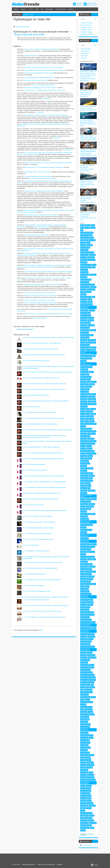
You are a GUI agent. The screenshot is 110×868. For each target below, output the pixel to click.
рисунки (90, 653)
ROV (92, 238)
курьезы (83, 449)
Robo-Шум (84, 56)
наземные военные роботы (86, 496)
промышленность (86, 620)
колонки (83, 426)
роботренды (84, 665)
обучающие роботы (87, 525)
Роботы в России (61, 9)
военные (92, 310)
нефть (83, 507)
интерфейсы (92, 399)
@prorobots (80, 3)
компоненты (91, 434)
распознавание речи (87, 639)
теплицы (83, 763)
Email (92, 834)
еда (88, 374)
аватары (83, 245)
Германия (84, 325)
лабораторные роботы (87, 451)
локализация (85, 461)
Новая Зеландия (86, 509)
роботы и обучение (86, 672)
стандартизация (85, 748)
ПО (94, 559)
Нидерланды (90, 507)
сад (82, 690)
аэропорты (93, 275)
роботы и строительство (88, 677)
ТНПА (91, 772)
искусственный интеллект (88, 404)
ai (85, 225)
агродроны (91, 257)
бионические (91, 290)
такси (82, 758)
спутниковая (84, 745)
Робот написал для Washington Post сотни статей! (39, 73)
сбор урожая (84, 695)
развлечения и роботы (87, 634)
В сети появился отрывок (31, 49)
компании (84, 434)
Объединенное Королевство (85, 535)
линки (82, 458)
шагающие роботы (86, 813)
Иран (94, 402)
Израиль (83, 389)
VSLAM (83, 243)
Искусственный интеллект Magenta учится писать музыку (41, 215)
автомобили (84, 250)
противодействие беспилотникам (86, 625)
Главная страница (87, 23)
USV (86, 240)
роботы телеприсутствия (88, 680)
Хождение (92, 806)
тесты (82, 767)
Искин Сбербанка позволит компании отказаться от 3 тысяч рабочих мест (46, 115)
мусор (89, 486)
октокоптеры (84, 538)
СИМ (82, 710)
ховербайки (84, 806)
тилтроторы (84, 772)
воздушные (84, 318)
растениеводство (86, 642)
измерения (88, 387)
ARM (93, 225)
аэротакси (84, 277)
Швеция (91, 816)
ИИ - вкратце (85, 392)
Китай (87, 421)
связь (82, 700)
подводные (84, 562)
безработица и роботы (87, 285)
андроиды (84, 262)
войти (41, 630)
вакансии (83, 299)
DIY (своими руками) (87, 233)
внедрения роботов (86, 304)
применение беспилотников (85, 597)
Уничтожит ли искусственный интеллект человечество (40, 295)
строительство (85, 753)
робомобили (91, 655)
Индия (94, 394)
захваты (94, 382)
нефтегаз (92, 504)
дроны (91, 372)
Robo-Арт (84, 58)
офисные (93, 544)
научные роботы (86, 502)
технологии (89, 767)
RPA (82, 240)
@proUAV (79, 5)
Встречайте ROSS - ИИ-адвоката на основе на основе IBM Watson (44, 191)
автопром (92, 255)
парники (83, 552)
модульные (84, 481)
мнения (92, 476)
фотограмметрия (86, 798)
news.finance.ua (68, 150)
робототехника (85, 660)
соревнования (85, 719)
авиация (90, 245)
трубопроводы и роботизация (86, 783)
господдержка (85, 338)
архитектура (84, 272)
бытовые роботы (86, 297)
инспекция (92, 397)
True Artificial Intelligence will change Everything (37, 176)
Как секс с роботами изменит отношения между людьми (41, 303)
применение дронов (87, 600)
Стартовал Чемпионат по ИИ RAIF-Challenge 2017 (39, 78)
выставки (91, 320)
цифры (83, 808)
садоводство (88, 690)
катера (83, 416)
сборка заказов (85, 697)
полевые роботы (90, 572)
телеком (88, 758)
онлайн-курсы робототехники (85, 541)
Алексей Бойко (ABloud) (22, 27)
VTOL (88, 243)
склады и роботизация (87, 714)
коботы (92, 421)
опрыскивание (85, 544)
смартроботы (85, 717)
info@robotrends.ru (30, 865)
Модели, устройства (87, 34)
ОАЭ (94, 514)
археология (84, 270)
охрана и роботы (86, 549)
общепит (83, 527)
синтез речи (89, 710)
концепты (93, 441)
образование (85, 519)
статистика (84, 750)
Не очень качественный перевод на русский (42, 178)
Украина (89, 786)
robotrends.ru (47, 99)
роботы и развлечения (87, 675)
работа (94, 628)
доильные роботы (86, 356)
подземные (84, 567)
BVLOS (87, 228)
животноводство (86, 379)
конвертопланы (85, 436)
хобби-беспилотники (87, 803)
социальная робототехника (85, 730)
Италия (83, 412)
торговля (83, 775)
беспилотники (85, 287)
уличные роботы (86, 788)
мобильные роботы (86, 478)
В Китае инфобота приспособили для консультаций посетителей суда (45, 70)
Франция (83, 801)
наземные (84, 493)
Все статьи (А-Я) (86, 25)
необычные (84, 504)
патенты (83, 554)
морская (88, 483)
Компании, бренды (87, 32)
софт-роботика (85, 727)
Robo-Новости (86, 51)
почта (82, 586)
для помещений (91, 350)
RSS (88, 834)
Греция (83, 343)
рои (89, 685)
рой (92, 685)
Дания (83, 350)
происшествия (85, 617)
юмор (92, 828)
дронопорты (84, 372)
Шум (37, 9)
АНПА (94, 265)
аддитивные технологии (88, 260)
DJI (82, 235)
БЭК (93, 297)
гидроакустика (85, 328)
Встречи (71, 9)
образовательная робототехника (86, 522)
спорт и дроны (85, 740)
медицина (84, 471)
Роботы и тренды (92, 3)
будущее (83, 295)
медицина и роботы (87, 473)
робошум (83, 685)
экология (91, 820)
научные (94, 499)
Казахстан (90, 412)
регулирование (85, 644)
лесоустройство (91, 454)
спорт (91, 738)
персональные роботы (87, 557)
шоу (82, 818)
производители (85, 607)
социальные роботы (87, 735)
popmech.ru (57, 138)
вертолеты (84, 302)
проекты (90, 605)
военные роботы (86, 315)
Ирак (90, 402)
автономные (84, 255)
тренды (83, 780)
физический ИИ (85, 793)
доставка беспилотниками (86, 364)
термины (83, 765)
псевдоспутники (85, 628)
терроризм (90, 765)
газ (82, 323)
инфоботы (84, 402)
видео (90, 302)
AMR (89, 225)
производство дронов (87, 612)
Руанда (92, 687)
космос (83, 446)
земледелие (84, 384)
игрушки (92, 384)
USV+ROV (92, 240)
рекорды (83, 653)
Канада (93, 414)
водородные (84, 310)
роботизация (92, 658)
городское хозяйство (87, 335)
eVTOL (86, 235)
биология (93, 287)
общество (84, 532)
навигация (84, 491)
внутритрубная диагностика (85, 307)
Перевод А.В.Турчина (40, 318)
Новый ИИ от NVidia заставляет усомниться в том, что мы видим (43, 67)
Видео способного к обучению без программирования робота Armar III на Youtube (48, 314)
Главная (16, 9)
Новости (23, 9)
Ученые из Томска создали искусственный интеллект (40, 293)
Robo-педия (49, 9)
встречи (91, 318)
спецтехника (84, 738)
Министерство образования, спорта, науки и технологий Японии (43, 284)
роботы (92, 665)
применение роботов (87, 602)
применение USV (86, 594)
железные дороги (86, 377)
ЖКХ (88, 382)
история (93, 409)
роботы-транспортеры (87, 682)
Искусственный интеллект (30, 34)
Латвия (83, 454)
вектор (90, 299)
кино (82, 421)
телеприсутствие (86, 760)
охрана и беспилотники (88, 547)
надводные (92, 491)
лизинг (90, 456)
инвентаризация (86, 394)
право (87, 586)
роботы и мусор (85, 670)
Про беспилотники (92, 5)
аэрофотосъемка (86, 280)
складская (84, 712)
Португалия (84, 579)
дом (94, 356)
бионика (83, 290)
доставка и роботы (86, 367)
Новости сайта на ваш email (46, 865)
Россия (83, 687)
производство (85, 610)
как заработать (85, 414)
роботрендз (84, 663)
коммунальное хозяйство (88, 431)
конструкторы (85, 441)
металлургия (84, 476)
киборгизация (90, 419)
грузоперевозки (91, 343)
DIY (82, 230)
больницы (88, 292)
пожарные (92, 567)
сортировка (84, 722)
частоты (89, 808)
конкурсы (83, 439)
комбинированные (86, 429)
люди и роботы (85, 463)
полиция (83, 577)
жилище (83, 382)
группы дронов (85, 345)
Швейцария (84, 816)
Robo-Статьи (85, 53)
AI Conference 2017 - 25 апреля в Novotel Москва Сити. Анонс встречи (45, 90)
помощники (91, 577)
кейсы (82, 419)
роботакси (84, 658)
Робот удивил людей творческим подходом (37, 235)
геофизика (87, 323)
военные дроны (85, 313)
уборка (83, 786)
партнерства (91, 552)
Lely (91, 235)
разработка (91, 637)
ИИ (88, 389)
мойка (91, 481)
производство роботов (87, 615)
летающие (84, 456)
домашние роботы (86, 359)
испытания (84, 407)
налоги (83, 499)
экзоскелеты (88, 818)
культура (89, 446)
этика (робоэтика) (86, 825)
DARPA (93, 228)
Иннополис (84, 397)
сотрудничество (85, 724)
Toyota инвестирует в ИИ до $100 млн (35, 80)
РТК (87, 687)
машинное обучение (87, 468)
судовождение (85, 755)
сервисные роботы (86, 707)
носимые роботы (86, 514)
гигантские (91, 325)
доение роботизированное (86, 353)
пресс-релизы (85, 591)
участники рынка (86, 791)
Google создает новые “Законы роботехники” (37, 172)
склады (90, 712)
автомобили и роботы (87, 252)
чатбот (83, 811)
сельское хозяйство (87, 702)
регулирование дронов (88, 647)
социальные (84, 733)
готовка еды (92, 340)
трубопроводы (91, 780)
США (92, 755)
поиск (82, 572)
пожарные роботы (86, 569)
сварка (93, 697)
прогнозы (83, 605)
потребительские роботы (88, 584)
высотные (84, 320)
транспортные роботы (87, 777)
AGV (82, 225)
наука (88, 499)
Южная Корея (85, 828)
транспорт (90, 775)
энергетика (93, 823)
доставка (83, 361)
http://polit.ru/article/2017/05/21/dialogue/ (43, 85)
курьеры (89, 449)
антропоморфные (86, 267)
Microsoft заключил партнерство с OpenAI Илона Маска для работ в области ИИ (48, 163)
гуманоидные (85, 348)
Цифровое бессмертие (31, 56)
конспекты (91, 439)
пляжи (90, 559)
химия (89, 801)
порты (91, 579)
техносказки (84, 770)
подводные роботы (86, 564)
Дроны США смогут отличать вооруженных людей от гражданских (43, 167)
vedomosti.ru (40, 112)
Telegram (83, 835)
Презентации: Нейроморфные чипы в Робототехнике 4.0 (41, 88)
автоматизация (85, 248)
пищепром (84, 559)
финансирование (86, 796)
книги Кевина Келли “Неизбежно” (49, 49)
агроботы (83, 257)
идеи (82, 387)
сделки (87, 700)
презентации (84, 589)
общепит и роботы (86, 530)
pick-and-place (85, 238)
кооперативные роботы (88, 444)
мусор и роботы (85, 488)
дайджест (93, 348)
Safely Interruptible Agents (42, 227)
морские (83, 486)
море (82, 483)
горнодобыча (85, 333)
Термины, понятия (87, 30)
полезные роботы (86, 574)
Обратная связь (87, 845)
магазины (84, 466)
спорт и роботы (85, 743)
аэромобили (84, 275)
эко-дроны (84, 820)
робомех (83, 655)
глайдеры (93, 330)
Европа (83, 374)
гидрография (85, 330)
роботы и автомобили (87, 668)
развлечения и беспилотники (85, 631)
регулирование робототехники (85, 650)
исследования (85, 409)
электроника (84, 823)
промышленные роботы (88, 622)
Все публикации (86, 49)
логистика (89, 458)
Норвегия (84, 511)
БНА (82, 292)
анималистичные (86, 265)
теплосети (90, 763)
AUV (82, 228)
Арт (42, 9)
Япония (83, 830)
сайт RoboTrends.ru (86, 692)
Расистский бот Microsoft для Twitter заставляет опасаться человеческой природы (48, 272)
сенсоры (83, 705)
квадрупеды (90, 416)
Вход (96, 865)
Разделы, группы (29, 15)
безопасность (85, 282)
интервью (84, 399)
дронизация (84, 370)
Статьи (31, 9)
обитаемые (84, 516)
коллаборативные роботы (88, 424)
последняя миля (86, 582)
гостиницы (84, 340)
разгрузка (84, 637)
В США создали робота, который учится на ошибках (39, 300)
